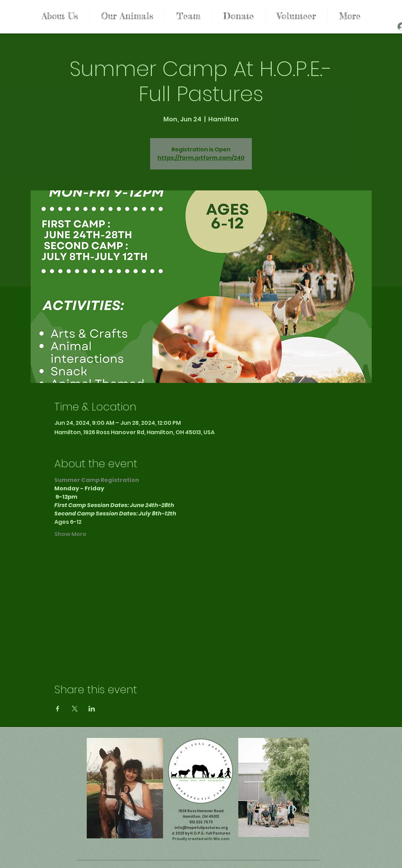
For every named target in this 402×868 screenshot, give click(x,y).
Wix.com (221, 839)
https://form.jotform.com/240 (201, 158)
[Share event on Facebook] (58, 709)
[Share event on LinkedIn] (92, 709)
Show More (70, 534)
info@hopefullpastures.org (201, 828)
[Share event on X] (75, 709)
